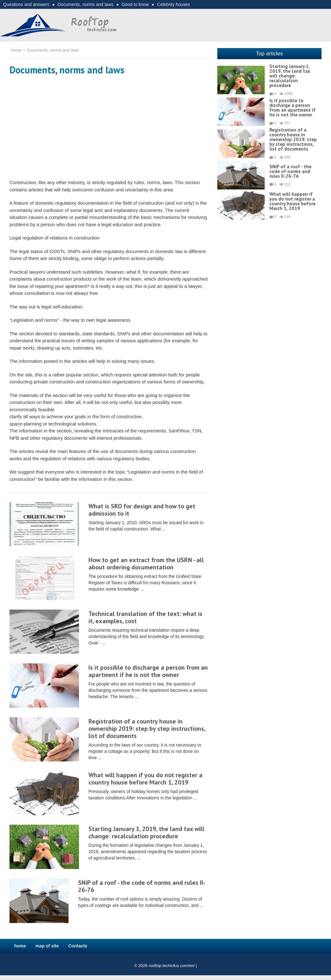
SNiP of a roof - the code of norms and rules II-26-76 (142, 886)
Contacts (78, 946)
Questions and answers (26, 4)
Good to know (135, 4)
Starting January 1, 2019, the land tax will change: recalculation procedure (146, 832)
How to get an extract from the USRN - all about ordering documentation (146, 564)
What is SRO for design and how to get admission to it (142, 510)
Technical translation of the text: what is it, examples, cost (145, 617)
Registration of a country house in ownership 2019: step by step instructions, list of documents (147, 729)
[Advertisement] (109, 128)
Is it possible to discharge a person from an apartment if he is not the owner (148, 671)
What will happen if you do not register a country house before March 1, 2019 (145, 779)
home (20, 946)
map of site (47, 946)
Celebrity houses (173, 4)
